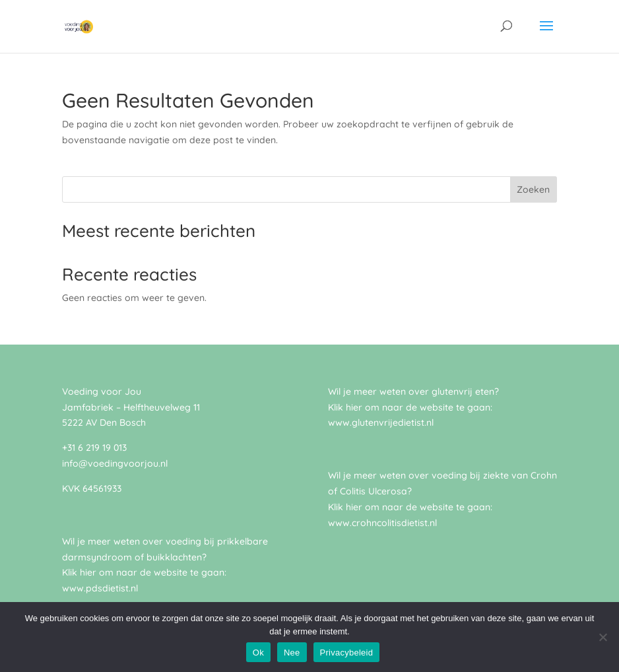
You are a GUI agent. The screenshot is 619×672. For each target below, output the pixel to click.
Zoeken (533, 189)
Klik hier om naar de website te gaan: (410, 507)
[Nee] (603, 637)
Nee (292, 653)
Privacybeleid (347, 653)
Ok (258, 653)
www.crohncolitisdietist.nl (382, 523)
